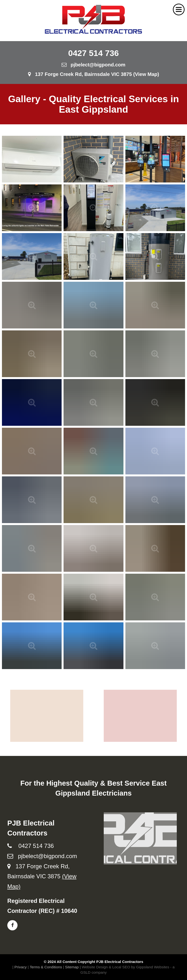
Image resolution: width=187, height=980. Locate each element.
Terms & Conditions (46, 967)
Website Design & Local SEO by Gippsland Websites (126, 967)
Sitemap (72, 967)
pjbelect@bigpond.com (93, 65)
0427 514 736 (93, 53)
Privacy (20, 967)
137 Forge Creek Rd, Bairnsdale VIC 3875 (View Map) (94, 74)
